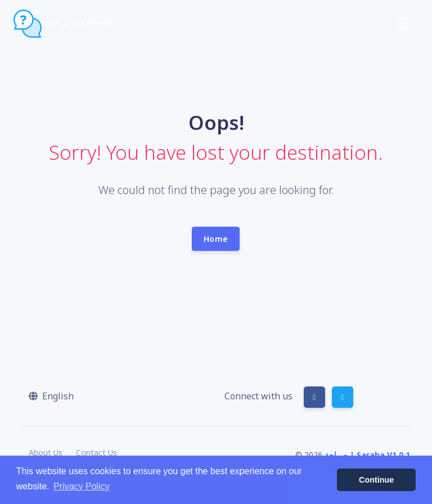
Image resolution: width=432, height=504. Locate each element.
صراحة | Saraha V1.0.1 (367, 455)
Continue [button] (376, 480)
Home (216, 239)
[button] (51, 396)
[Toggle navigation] (403, 24)
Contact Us (96, 453)
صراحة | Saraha (62, 24)
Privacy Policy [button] (82, 486)
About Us (46, 453)
